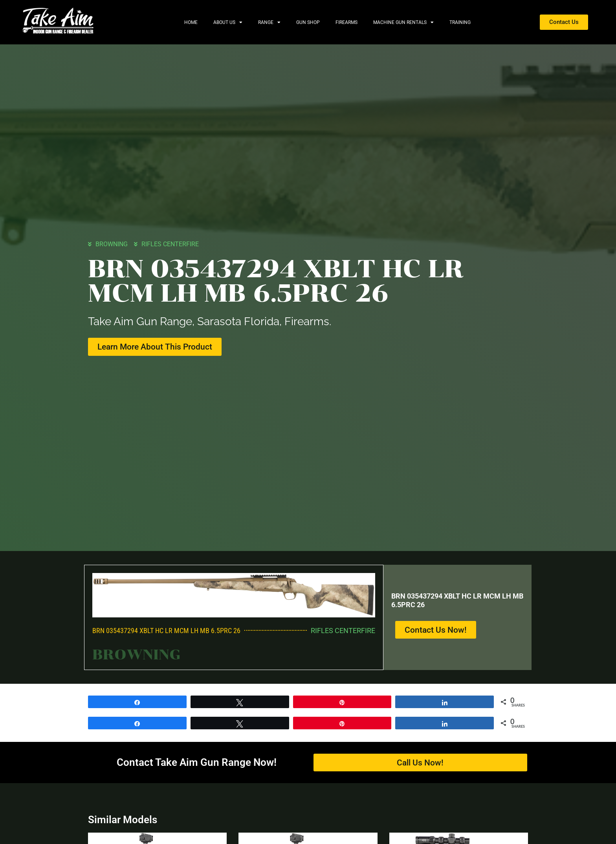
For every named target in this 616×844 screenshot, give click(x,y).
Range (269, 22)
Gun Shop (308, 22)
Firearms (346, 22)
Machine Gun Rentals (403, 22)
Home (191, 22)
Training (460, 22)
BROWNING (112, 244)
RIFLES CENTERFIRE (170, 244)
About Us (228, 22)
